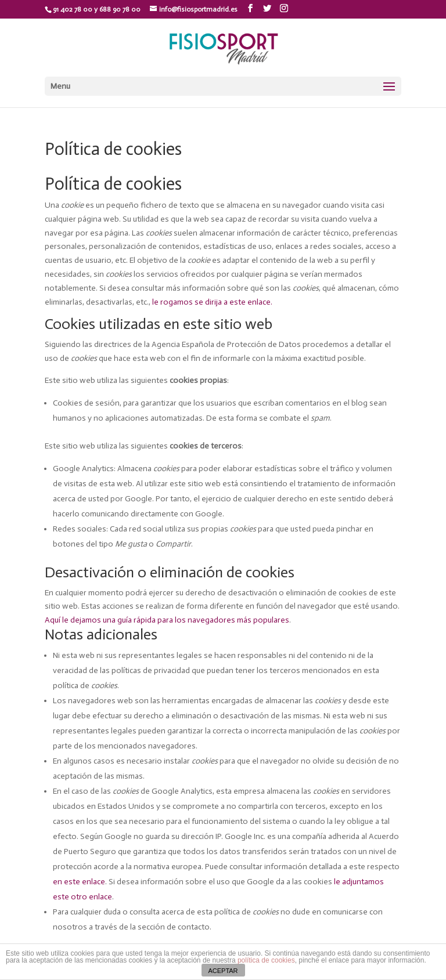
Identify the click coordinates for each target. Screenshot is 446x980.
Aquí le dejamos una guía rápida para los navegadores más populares (167, 620)
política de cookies (266, 960)
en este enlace (79, 882)
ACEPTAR (223, 971)
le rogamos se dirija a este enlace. (212, 302)
